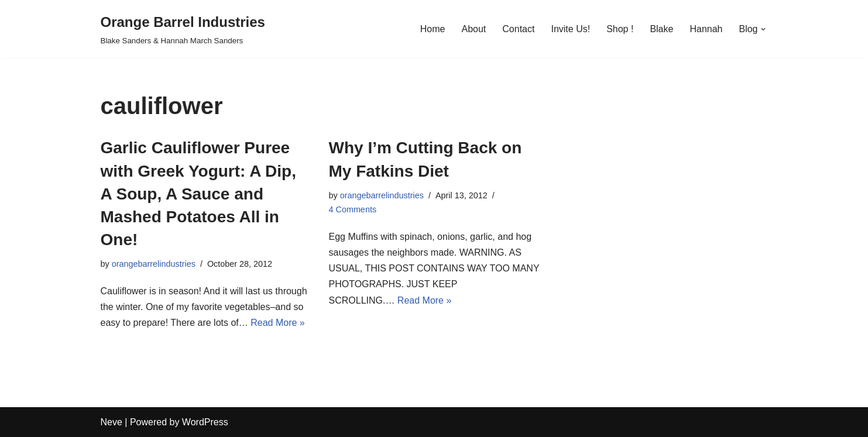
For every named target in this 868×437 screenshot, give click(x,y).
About (474, 29)
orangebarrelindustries (154, 264)
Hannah (706, 29)
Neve (111, 422)
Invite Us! (570, 29)
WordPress (205, 422)
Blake (661, 29)
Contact (518, 29)
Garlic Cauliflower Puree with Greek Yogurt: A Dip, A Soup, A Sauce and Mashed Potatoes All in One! (198, 194)
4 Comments (353, 209)
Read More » (278, 323)
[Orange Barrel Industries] (183, 29)
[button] (763, 29)
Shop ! (620, 29)
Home (433, 29)
